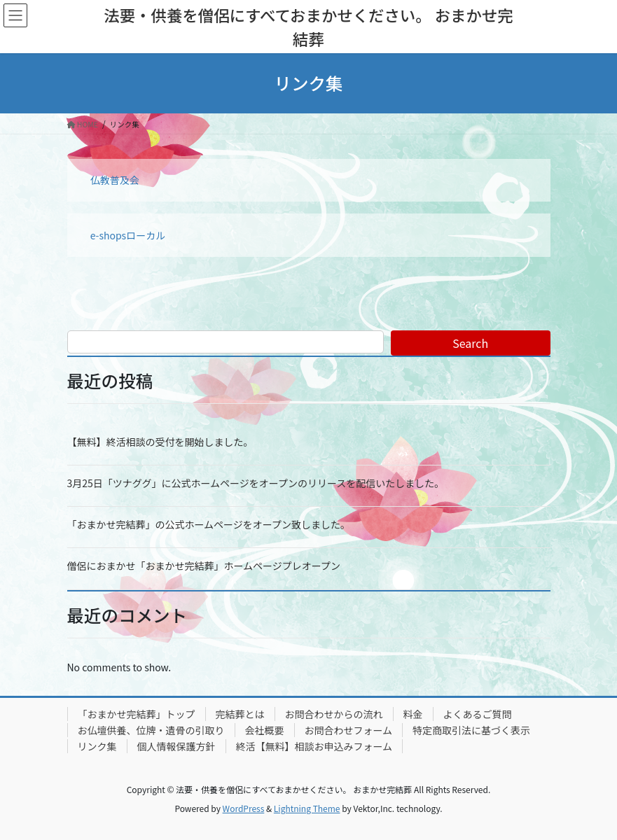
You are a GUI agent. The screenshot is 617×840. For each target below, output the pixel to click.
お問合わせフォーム (349, 730)
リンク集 (97, 746)
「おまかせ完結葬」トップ (137, 714)
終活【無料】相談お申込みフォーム (314, 746)
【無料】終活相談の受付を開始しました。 (160, 442)
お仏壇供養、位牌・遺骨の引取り (151, 730)
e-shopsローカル (128, 235)
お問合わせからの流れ (334, 714)
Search (470, 343)
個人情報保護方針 (176, 746)
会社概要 (265, 730)
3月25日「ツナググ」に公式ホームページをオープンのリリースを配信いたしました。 (256, 483)
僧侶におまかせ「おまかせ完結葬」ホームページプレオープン (204, 566)
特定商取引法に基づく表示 (471, 730)
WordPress (244, 808)
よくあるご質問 (478, 714)
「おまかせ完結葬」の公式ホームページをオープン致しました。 (209, 524)
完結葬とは (240, 714)
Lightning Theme (307, 808)
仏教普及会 (115, 180)
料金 (413, 714)
